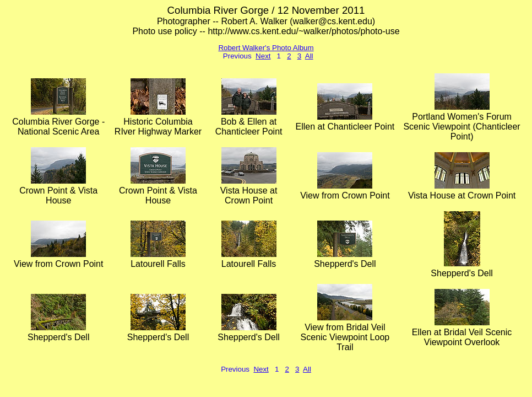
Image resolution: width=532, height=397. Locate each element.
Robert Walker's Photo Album (266, 48)
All (309, 56)
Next (263, 56)
